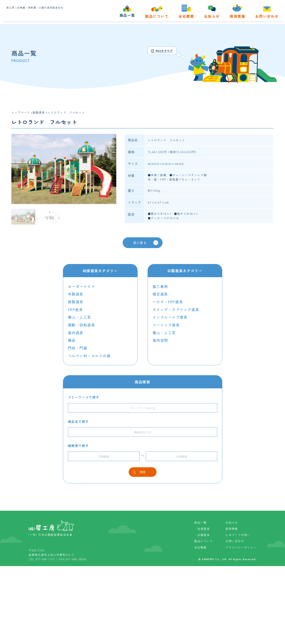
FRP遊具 (75, 309)
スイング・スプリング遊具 (176, 309)
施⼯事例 (160, 287)
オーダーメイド (82, 287)
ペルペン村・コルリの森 (89, 354)
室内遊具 (76, 332)
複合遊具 (160, 294)
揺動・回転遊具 (82, 324)
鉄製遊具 (76, 302)
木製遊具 (76, 294)
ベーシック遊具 (166, 324)
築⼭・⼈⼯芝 (80, 317)
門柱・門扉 (78, 347)
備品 (72, 339)
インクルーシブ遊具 (170, 317)
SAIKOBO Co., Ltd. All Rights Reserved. (229, 637)
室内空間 (160, 339)
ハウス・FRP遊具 (168, 302)
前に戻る (146, 243)
